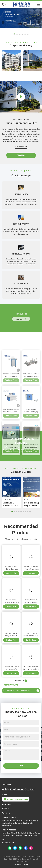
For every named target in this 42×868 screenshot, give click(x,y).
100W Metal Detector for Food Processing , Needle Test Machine (31, 668)
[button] (14, 34)
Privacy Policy (18, 864)
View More (21, 147)
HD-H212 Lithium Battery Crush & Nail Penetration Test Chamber (11, 635)
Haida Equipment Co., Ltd (21, 123)
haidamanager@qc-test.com (16, 799)
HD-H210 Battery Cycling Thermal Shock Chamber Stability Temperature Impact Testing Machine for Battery (31, 635)
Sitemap (26, 864)
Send (21, 766)
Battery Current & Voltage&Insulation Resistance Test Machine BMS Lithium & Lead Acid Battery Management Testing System (31, 601)
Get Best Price (11, 573)
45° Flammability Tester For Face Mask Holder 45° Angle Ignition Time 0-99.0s (18, 691)
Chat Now (21, 155)
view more (21, 325)
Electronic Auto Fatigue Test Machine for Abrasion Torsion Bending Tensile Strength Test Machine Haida (11, 668)
